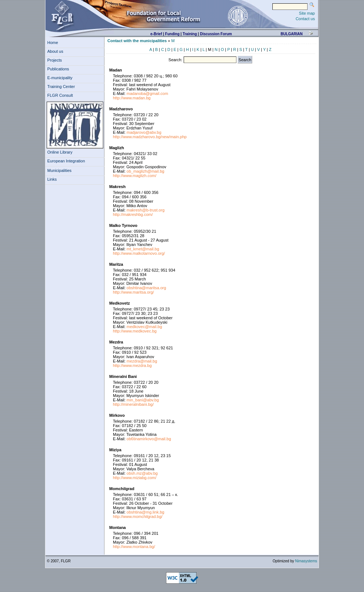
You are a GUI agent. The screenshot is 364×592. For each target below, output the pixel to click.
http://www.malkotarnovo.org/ (139, 253)
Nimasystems (306, 561)
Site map (307, 13)
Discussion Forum (216, 34)
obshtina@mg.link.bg (145, 512)
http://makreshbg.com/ (133, 214)
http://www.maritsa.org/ (133, 292)
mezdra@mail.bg (142, 361)
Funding (172, 34)
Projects (56, 60)
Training (190, 34)
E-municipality (61, 78)
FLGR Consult (61, 95)
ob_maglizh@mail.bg (145, 171)
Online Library (60, 152)
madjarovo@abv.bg (144, 132)
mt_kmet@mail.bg (143, 249)
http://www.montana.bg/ (134, 547)
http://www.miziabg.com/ (135, 478)
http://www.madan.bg (132, 98)
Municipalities (59, 170)
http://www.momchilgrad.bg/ (138, 516)
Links (53, 179)
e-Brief (156, 34)
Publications (59, 69)
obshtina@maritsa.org (146, 288)
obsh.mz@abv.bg (142, 473)
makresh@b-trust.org (145, 210)
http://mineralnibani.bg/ (133, 404)
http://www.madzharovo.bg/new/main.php (150, 137)
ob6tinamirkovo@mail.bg (149, 439)
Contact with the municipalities (137, 41)
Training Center (62, 87)
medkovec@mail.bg (144, 327)
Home (53, 43)
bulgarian (291, 34)
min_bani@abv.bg (143, 400)
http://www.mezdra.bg (132, 365)
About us (56, 51)
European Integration (66, 161)
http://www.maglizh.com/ (135, 176)
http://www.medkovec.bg (135, 331)
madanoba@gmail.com (147, 93)
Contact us (305, 19)
